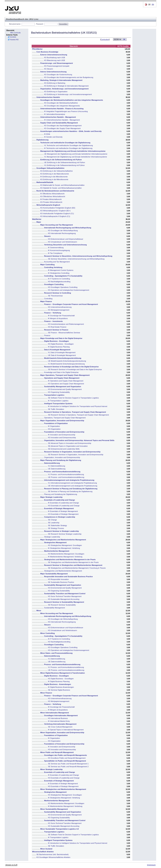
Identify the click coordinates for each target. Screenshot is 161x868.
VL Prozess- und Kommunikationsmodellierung (66, 474)
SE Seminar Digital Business (59, 690)
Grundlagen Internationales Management (61, 715)
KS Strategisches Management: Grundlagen (65, 545)
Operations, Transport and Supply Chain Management (65, 418)
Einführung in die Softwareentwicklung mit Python (61, 160)
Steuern (47, 236)
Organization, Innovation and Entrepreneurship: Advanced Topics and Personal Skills (79, 440)
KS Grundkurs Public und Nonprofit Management (67, 758)
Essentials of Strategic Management (59, 508)
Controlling (48, 299)
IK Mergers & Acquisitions (58, 318)
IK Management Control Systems (61, 270)
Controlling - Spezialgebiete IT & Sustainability (63, 276)
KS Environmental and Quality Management (65, 389)
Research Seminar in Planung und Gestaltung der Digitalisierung (71, 489)
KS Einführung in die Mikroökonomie (54, 179)
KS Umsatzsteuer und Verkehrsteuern (62, 242)
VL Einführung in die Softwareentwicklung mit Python (64, 165)
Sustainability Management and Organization (63, 386)
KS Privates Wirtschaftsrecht (51, 202)
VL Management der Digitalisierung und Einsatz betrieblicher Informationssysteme (76, 157)
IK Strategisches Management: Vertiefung (64, 548)
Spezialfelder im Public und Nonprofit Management (65, 761)
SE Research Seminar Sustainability (62, 605)
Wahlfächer (37, 219)
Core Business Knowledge (47, 52)
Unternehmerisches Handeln (48, 97)
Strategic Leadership (52, 537)
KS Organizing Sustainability (59, 392)
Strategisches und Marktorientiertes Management (63, 571)
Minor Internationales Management (55, 713)
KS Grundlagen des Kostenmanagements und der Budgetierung (69, 77)
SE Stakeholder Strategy (57, 525)
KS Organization (54, 429)
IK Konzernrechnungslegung (59, 250)
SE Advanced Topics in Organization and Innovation (68, 446)
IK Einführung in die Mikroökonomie (54, 177)
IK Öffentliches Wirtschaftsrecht (52, 194)
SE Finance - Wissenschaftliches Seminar (64, 333)
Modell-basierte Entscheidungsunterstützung (63, 358)
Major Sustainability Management (54, 574)
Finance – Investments (53, 321)
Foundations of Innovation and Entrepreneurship (64, 432)
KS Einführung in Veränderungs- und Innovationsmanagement (68, 94)
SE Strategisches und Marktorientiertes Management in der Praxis (73, 562)
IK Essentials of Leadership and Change (63, 503)
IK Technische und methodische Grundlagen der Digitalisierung (68, 148)
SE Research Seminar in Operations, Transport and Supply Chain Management (78, 415)
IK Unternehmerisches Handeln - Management (62, 120)
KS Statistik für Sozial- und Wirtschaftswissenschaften (61, 188)
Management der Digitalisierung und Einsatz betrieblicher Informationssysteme (73, 151)
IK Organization (54, 426)
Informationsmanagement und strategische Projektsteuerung (69, 480)
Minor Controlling (47, 633)
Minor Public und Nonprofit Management (57, 752)
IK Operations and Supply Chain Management (66, 381)
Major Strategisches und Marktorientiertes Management (63, 540)
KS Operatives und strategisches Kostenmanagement (69, 290)
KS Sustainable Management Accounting (64, 599)
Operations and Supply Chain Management (62, 378)
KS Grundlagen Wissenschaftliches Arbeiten (53, 857)
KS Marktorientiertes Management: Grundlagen (66, 554)
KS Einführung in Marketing (55, 83)
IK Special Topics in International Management (66, 730)
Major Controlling (47, 265)
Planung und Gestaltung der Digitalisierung (61, 494)
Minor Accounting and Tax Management (57, 613)
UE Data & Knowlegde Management (62, 355)
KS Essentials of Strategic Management (63, 514)
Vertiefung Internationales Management (60, 724)
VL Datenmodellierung (56, 466)
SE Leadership (54, 523)
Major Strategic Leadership (51, 497)
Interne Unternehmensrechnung (53, 72)
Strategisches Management (55, 542)
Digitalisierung (42, 140)
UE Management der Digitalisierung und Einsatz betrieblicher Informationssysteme (76, 154)
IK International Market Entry (59, 721)
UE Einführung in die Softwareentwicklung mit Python (65, 162)
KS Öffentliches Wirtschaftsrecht (53, 196)
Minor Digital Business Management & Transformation (62, 673)
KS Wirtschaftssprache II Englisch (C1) (55, 216)
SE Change (52, 520)
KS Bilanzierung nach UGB (55, 60)
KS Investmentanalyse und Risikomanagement (66, 324)
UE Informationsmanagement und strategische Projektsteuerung (73, 486)
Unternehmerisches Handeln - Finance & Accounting (62, 109)
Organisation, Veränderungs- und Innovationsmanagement (64, 89)
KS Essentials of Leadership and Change (64, 506)
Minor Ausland (46, 849)
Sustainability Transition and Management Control (65, 594)
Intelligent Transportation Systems (58, 404)
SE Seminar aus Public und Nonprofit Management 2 (68, 767)
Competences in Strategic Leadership (60, 517)
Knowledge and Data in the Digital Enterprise (61, 372)
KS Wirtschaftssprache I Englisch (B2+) (55, 211)
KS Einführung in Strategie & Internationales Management (66, 86)
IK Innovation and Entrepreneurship (62, 435)
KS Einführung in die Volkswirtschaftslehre (56, 171)
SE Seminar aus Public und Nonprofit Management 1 (68, 764)
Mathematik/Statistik (45, 182)
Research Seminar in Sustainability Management (64, 602)
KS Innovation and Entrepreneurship (62, 438)
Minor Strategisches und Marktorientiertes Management (63, 789)
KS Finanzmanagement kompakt (57, 66)
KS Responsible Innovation (58, 579)
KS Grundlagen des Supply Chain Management (62, 128)
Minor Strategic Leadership (51, 769)
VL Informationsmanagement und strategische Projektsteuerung (72, 483)
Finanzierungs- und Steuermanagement (57, 63)
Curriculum (105, 39)
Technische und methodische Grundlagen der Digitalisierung (65, 143)
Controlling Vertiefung (53, 267)
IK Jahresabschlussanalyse (55, 114)
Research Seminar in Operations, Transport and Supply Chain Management (75, 412)
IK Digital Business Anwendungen (61, 687)
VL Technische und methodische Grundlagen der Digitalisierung (68, 145)
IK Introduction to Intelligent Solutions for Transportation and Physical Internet (78, 406)
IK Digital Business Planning (59, 347)
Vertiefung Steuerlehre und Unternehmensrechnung (65, 245)
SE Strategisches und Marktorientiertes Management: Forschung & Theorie (77, 568)
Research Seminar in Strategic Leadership (62, 531)
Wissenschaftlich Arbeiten (43, 852)
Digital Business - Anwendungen (58, 684)
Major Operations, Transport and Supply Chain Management (65, 375)
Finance (47, 335)
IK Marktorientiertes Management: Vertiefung (65, 557)
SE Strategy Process (56, 528)
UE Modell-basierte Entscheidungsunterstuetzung (67, 361)
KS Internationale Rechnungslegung (62, 233)
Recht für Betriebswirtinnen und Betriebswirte (55, 191)
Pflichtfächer (37, 49)
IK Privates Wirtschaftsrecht (51, 199)
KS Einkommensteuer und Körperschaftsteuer (66, 239)
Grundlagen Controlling (54, 284)
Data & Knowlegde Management (57, 350)
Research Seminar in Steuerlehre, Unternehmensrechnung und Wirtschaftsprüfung (78, 256)
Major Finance (46, 301)
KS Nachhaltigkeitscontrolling (59, 282)
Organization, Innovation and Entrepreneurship (62, 457)
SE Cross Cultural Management (60, 727)
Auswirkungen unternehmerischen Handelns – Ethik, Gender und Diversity (71, 131)
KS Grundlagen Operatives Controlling (63, 287)
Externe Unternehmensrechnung (54, 55)
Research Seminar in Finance (56, 330)
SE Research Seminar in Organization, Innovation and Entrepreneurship (76, 455)
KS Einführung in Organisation (56, 92)
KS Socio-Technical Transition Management (65, 596)
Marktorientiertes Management (57, 551)
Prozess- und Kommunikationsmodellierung (62, 472)
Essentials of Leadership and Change (60, 500)
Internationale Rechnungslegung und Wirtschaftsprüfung (68, 228)
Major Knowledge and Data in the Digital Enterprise (61, 338)
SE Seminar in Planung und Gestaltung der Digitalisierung (70, 491)
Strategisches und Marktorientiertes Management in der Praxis (70, 559)
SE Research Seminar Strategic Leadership (65, 534)
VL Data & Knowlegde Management (62, 352)
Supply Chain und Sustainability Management (59, 123)
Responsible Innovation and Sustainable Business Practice (68, 577)
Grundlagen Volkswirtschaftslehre (50, 168)
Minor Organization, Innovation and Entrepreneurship (62, 732)
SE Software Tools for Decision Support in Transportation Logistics (73, 398)
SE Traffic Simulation (56, 409)
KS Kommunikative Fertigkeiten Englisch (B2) (58, 208)
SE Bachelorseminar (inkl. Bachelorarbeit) (53, 854)
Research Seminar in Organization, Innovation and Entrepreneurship (72, 452)
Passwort (40, 24)
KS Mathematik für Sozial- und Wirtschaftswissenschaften (62, 185)
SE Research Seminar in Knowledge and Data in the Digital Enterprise (75, 369)
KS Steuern (49, 69)
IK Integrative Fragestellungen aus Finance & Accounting (66, 111)
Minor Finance (46, 693)
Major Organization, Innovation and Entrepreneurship (62, 421)
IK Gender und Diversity (53, 137)
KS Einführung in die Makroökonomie (55, 174)
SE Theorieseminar (55, 296)
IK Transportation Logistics (58, 401)
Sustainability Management (55, 608)
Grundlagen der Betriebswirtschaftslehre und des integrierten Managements (72, 100)
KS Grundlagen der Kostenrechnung (58, 75)
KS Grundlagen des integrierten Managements (62, 106)
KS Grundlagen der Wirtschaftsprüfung (63, 231)
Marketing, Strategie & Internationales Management (61, 80)
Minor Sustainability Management (54, 809)
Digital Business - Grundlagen (57, 341)
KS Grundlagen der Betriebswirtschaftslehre (61, 103)
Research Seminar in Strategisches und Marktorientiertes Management (73, 565)
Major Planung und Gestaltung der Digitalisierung (61, 460)
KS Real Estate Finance (57, 327)
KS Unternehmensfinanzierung (60, 307)
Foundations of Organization (56, 423)
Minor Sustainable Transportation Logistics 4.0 (60, 829)
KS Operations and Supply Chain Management (66, 384)
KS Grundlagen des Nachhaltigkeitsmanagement (63, 126)
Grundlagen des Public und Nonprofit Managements (66, 755)
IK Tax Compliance (55, 253)
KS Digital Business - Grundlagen (61, 344)
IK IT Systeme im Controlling (59, 279)
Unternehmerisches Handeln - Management (58, 117)
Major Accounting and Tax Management (57, 225)
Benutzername (15, 24)
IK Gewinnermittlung (56, 248)
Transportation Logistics (54, 395)
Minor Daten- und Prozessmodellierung (56, 653)
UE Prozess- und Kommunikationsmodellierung (66, 477)
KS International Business (58, 718)
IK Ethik (47, 134)
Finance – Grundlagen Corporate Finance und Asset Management (71, 304)
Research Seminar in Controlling (58, 293)
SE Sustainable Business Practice (61, 582)
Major (39, 222)
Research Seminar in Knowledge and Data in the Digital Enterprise (71, 367)
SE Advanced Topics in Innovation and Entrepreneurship (69, 443)
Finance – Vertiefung (53, 313)
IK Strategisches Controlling (59, 273)
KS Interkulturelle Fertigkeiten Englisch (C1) (57, 213)
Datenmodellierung (52, 463)
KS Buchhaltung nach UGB (55, 58)
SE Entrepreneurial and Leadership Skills (64, 449)
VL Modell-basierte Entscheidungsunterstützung (66, 364)
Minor (39, 611)
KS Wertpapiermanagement (59, 310)
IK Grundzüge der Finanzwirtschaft (61, 316)
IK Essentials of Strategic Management (63, 511)
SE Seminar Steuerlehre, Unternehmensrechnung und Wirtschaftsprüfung (76, 259)
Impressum (151, 865)
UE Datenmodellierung (57, 469)
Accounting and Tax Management (57, 262)
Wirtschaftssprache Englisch (48, 205)
